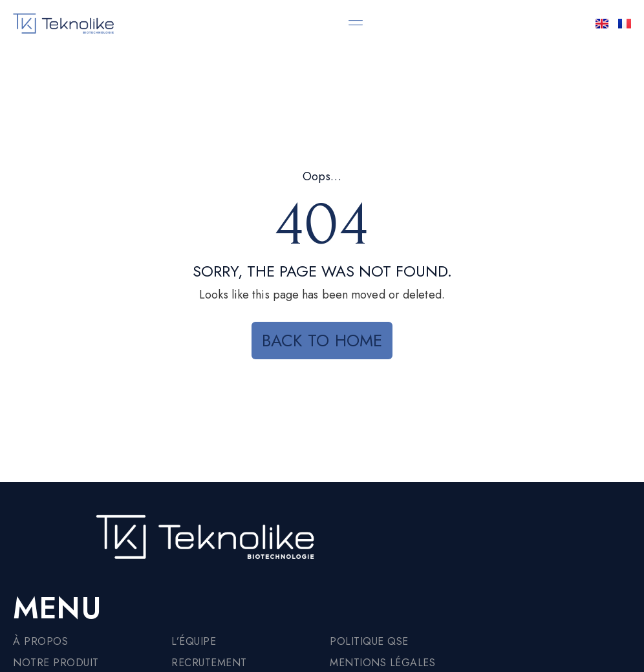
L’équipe (194, 641)
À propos (40, 641)
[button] (356, 22)
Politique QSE (369, 641)
